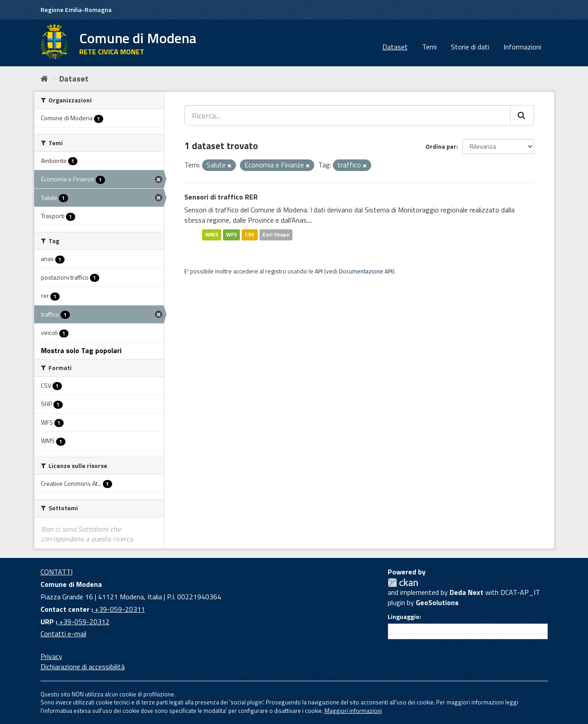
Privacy (51, 656)
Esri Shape (276, 234)
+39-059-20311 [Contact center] (119, 609)
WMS (212, 234)
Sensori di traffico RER (221, 197)
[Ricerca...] (347, 115)
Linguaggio (403, 617)
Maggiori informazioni (353, 711)
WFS (231, 234)
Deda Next (466, 592)
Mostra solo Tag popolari (81, 350)
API (319, 271)
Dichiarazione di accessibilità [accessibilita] (83, 667)
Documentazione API (366, 271)
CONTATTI (57, 572)
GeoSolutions (437, 602)
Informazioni (522, 47)
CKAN (403, 583)
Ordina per (441, 146)
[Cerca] (522, 115)
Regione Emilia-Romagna (76, 10)
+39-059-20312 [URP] (83, 622)
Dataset (395, 47)
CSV (249, 234)
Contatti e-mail (63, 634)
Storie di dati (470, 47)
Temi (429, 47)
